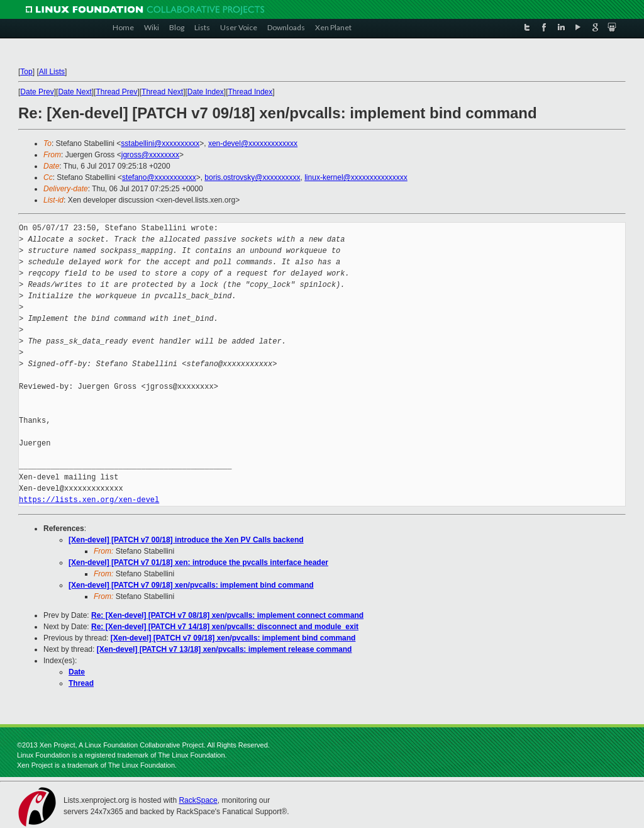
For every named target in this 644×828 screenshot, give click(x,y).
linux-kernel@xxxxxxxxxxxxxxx (356, 177)
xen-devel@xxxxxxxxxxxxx (253, 143)
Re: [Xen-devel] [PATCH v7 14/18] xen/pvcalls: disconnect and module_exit (225, 627)
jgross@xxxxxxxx (150, 155)
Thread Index (251, 92)
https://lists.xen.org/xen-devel (89, 500)
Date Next (75, 92)
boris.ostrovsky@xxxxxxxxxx (252, 177)
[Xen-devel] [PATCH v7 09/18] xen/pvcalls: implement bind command (191, 585)
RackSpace (198, 800)
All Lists (52, 72)
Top (26, 72)
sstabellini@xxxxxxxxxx (160, 143)
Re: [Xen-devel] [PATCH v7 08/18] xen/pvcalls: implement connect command (227, 615)
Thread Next (162, 92)
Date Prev (37, 92)
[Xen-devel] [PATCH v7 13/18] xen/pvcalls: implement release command (225, 649)
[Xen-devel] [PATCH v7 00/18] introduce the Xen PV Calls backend (186, 540)
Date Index (206, 92)
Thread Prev (116, 92)
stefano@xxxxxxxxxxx (159, 177)
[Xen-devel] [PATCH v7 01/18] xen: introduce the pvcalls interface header (198, 562)
